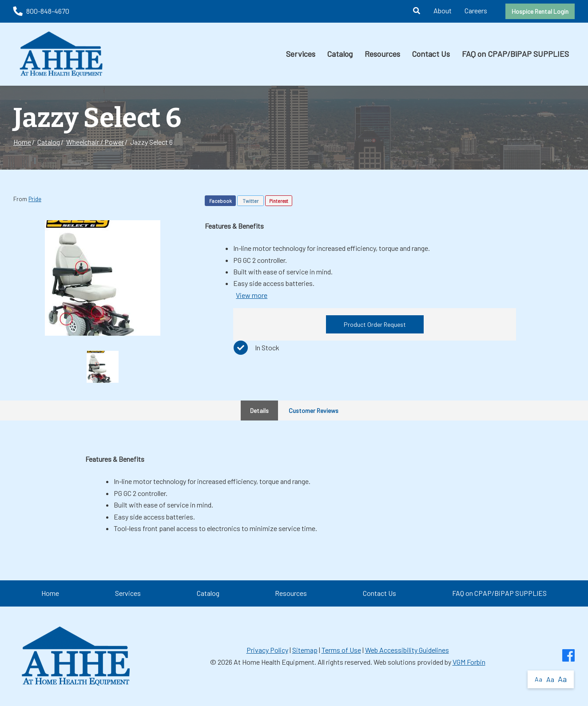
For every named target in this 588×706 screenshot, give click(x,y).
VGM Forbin (469, 662)
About (443, 10)
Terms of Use (341, 650)
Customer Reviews (314, 411)
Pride (35, 199)
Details (259, 411)
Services (301, 54)
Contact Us (431, 54)
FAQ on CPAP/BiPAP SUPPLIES (515, 54)
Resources (382, 54)
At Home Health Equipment (274, 662)
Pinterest (279, 201)
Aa (538, 679)
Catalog (340, 54)
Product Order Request (375, 324)
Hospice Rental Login (540, 11)
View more (252, 295)
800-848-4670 (41, 11)
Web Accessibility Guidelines (407, 650)
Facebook (220, 201)
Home (22, 142)
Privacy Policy (267, 650)
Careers (476, 10)
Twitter (250, 201)
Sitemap (305, 650)
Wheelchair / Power (95, 142)
